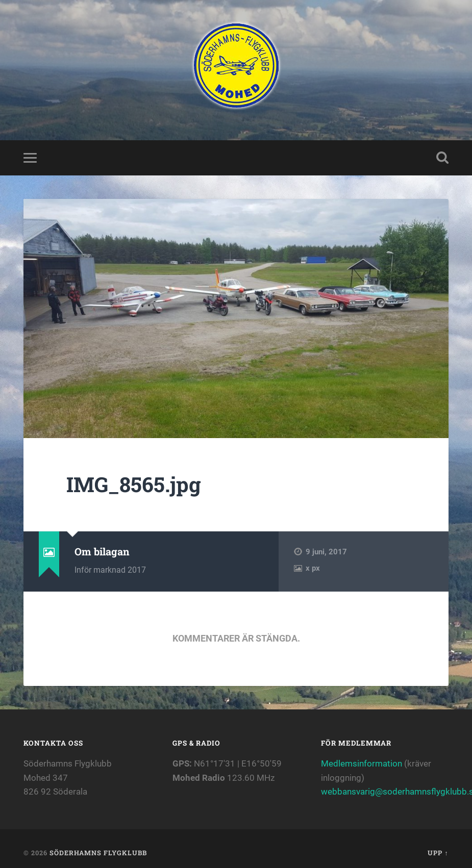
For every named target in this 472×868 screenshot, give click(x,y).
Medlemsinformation (362, 763)
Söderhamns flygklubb (98, 853)
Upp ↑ (438, 853)
